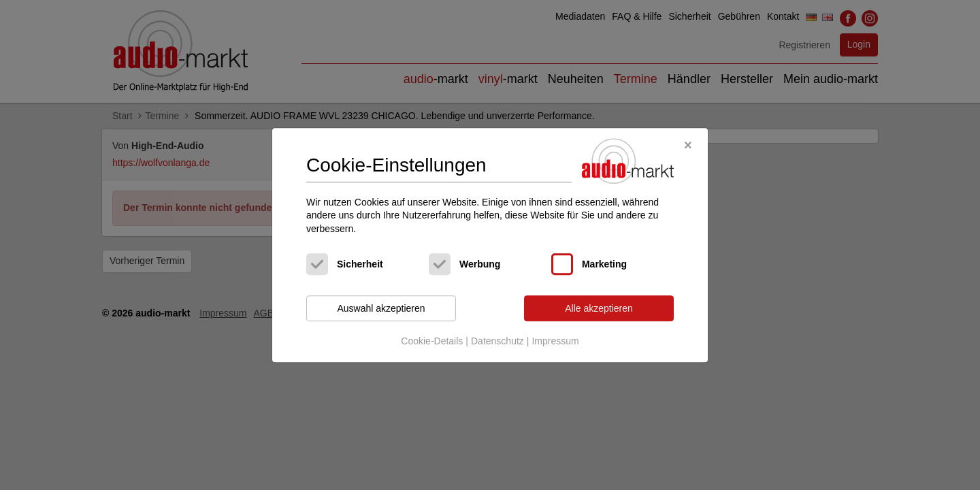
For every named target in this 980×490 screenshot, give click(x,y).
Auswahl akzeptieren (381, 308)
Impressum (555, 341)
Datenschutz (497, 341)
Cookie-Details (432, 341)
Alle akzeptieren (599, 308)
